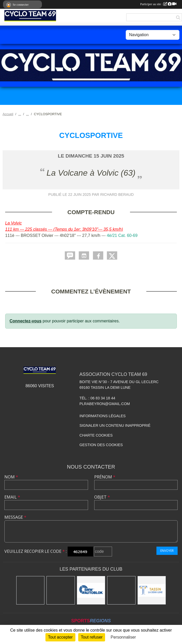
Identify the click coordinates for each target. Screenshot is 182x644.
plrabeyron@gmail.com (105, 404)
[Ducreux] (121, 590)
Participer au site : (158, 4)
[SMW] (91, 590)
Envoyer (167, 551)
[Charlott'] (30, 590)
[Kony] (61, 590)
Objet (102, 497)
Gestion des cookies (101, 445)
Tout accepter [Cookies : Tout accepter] (60, 637)
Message (15, 517)
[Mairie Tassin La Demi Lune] (152, 590)
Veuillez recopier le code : (35, 551)
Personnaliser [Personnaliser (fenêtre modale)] (123, 637)
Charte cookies (96, 435)
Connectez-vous (26, 321)
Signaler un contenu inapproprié (115, 425)
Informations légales (103, 416)
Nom (11, 477)
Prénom (105, 477)
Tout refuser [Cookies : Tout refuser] (92, 637)
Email (12, 497)
